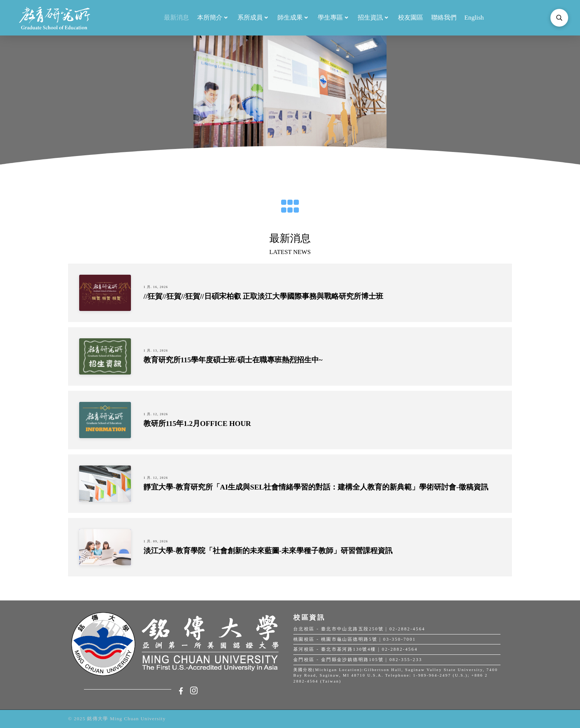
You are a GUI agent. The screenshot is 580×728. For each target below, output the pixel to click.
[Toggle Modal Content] (559, 18)
